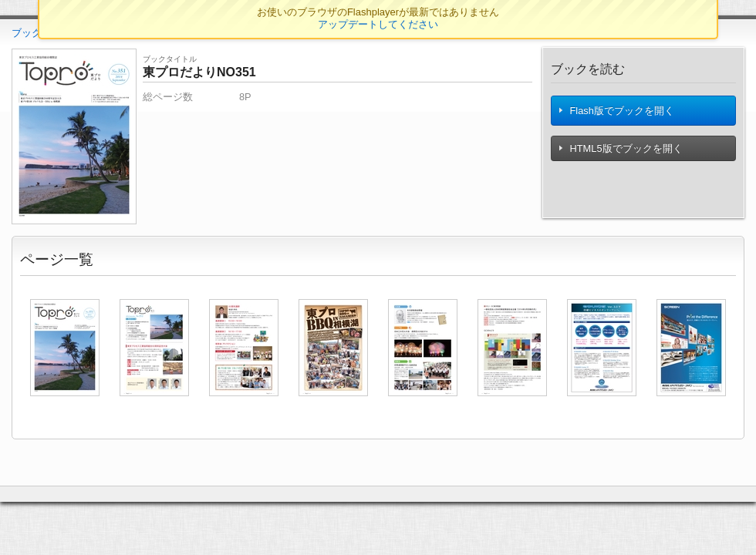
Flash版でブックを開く (617, 113)
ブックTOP (37, 33)
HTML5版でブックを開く (621, 153)
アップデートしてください (378, 24)
